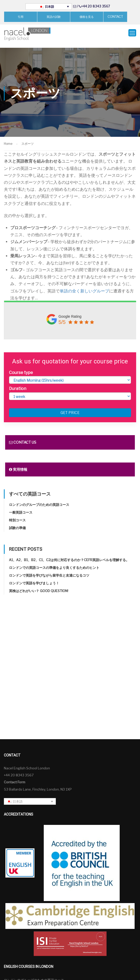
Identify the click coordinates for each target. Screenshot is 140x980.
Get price (70, 407)
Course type (21, 367)
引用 (21, 17)
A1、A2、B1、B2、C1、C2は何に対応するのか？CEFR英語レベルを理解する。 (69, 554)
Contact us (23, 437)
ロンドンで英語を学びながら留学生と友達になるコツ (49, 570)
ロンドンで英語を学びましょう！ (34, 577)
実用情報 (18, 464)
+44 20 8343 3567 (95, 6)
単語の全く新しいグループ (84, 285)
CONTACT (115, 17)
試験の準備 (17, 522)
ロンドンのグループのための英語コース (39, 499)
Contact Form (15, 777)
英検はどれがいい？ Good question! (39, 585)
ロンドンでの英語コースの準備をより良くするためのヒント (54, 562)
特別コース (17, 514)
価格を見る (87, 17)
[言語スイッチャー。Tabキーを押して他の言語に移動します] (49, 7)
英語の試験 (54, 17)
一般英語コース (21, 507)
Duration (18, 383)
